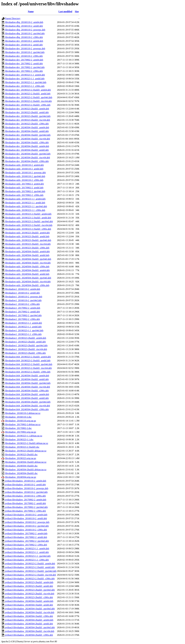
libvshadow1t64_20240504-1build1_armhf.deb (27, 379)
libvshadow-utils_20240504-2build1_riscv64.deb (28, 282)
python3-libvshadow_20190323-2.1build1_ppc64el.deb (31, 571)
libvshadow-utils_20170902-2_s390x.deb (24, 195)
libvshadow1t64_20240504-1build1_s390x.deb (27, 391)
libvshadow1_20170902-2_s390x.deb (22, 319)
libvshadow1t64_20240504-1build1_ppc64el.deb (28, 383)
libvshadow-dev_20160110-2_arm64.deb (24, 41)
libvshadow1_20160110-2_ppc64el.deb (23, 300)
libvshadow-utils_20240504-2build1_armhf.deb (27, 274)
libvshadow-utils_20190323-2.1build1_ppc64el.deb (29, 221)
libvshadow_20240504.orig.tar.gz (21, 477)
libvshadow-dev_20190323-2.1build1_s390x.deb (28, 105)
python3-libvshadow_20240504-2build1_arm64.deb (29, 620)
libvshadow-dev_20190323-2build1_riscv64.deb (28, 120)
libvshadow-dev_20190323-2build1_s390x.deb (27, 124)
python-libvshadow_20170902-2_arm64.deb (26, 500)
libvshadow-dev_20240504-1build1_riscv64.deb (28, 139)
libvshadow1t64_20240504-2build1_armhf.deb (27, 398)
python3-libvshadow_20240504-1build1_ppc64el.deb (30, 609)
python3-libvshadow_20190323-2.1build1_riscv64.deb (30, 575)
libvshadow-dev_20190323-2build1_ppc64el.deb (28, 116)
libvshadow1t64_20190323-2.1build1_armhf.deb (28, 361)
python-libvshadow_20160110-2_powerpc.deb (27, 488)
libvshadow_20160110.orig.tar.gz (21, 421)
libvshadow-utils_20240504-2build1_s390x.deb (27, 285)
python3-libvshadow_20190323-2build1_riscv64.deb (30, 594)
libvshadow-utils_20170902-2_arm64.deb (24, 184)
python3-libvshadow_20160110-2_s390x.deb (26, 530)
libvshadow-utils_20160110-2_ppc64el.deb (25, 176)
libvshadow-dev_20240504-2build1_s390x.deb (27, 161)
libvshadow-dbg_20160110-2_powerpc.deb (25, 30)
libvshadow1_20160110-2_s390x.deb (22, 304)
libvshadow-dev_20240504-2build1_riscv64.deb (28, 158)
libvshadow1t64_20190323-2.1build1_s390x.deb (28, 372)
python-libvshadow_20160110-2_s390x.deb (25, 496)
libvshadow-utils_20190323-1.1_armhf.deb (25, 203)
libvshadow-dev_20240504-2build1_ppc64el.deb (28, 154)
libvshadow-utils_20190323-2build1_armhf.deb (27, 236)
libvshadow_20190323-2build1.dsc (21, 455)
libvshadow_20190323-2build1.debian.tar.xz (26, 451)
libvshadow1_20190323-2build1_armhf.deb (25, 342)
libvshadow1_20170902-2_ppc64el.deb (23, 315)
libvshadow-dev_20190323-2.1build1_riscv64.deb (28, 101)
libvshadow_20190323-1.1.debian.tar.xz (24, 436)
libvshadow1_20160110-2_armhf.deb (22, 293)
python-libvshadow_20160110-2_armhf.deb (25, 485)
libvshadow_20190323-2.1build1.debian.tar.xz (27, 443)
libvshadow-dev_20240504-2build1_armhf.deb (27, 150)
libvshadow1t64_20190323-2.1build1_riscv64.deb (28, 368)
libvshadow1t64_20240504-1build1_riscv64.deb (28, 387)
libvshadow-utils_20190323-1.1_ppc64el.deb (26, 206)
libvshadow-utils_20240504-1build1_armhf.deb (27, 255)
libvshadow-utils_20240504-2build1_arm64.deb (27, 270)
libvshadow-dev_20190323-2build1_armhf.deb (27, 112)
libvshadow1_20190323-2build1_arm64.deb (26, 338)
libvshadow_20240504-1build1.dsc (21, 466)
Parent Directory (13, 18)
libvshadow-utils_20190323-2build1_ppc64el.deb (28, 240)
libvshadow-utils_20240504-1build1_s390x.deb (27, 267)
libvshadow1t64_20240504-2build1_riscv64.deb (28, 406)
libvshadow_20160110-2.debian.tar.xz (23, 413)
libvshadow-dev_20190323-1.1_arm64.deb (25, 75)
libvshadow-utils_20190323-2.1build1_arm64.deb (28, 214)
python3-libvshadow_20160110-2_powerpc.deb (27, 522)
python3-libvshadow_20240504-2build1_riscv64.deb (30, 631)
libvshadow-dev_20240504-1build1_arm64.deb (27, 127)
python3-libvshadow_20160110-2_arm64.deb (26, 515)
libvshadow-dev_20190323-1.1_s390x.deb (25, 86)
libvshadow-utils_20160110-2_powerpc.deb (25, 173)
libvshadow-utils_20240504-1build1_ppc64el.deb (28, 259)
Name (31, 11)
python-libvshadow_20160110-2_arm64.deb (26, 481)
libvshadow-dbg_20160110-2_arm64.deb (24, 22)
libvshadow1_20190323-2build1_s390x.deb (25, 353)
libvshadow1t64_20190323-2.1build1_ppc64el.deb (29, 364)
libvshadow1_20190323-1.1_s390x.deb (23, 334)
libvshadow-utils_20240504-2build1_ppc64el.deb (28, 278)
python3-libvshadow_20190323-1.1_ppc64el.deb (28, 556)
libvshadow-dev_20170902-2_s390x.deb (24, 71)
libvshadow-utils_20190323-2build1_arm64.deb (27, 233)
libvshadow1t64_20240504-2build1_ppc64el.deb (28, 402)
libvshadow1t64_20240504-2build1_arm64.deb (27, 394)
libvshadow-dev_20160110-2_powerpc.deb (25, 49)
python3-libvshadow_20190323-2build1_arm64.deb (29, 582)
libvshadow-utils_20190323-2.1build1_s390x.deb (28, 229)
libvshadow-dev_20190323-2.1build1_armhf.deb (28, 94)
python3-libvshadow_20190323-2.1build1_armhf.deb (30, 567)
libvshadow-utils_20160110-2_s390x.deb (24, 180)
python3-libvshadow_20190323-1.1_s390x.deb (27, 560)
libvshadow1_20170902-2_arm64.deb (23, 308)
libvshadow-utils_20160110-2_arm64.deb (24, 165)
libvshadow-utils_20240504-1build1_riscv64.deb (28, 263)
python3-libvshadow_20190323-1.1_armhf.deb (27, 552)
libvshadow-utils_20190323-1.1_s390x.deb (25, 210)
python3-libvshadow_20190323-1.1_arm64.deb (27, 548)
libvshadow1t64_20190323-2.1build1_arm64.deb (28, 357)
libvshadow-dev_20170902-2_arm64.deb (24, 60)
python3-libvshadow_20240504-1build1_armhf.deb (29, 605)
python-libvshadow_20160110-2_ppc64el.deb (26, 492)
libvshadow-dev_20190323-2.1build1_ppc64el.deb (29, 97)
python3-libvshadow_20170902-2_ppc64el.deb (27, 541)
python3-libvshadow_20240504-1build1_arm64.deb (29, 601)
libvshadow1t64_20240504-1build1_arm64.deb (27, 376)
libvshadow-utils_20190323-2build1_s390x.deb (27, 248)
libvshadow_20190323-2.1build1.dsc (22, 447)
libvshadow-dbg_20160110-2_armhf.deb (24, 26)
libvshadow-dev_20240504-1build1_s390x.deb (27, 142)
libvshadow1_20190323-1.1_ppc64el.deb (24, 330)
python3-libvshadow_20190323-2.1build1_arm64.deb (30, 564)
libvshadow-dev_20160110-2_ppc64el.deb (25, 52)
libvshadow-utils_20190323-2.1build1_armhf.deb (28, 218)
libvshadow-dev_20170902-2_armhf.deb (24, 64)
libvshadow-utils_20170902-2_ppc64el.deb (25, 191)
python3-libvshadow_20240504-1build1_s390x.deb (29, 616)
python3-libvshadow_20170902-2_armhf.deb (26, 537)
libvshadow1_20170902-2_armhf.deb (22, 312)
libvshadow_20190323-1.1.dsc (19, 439)
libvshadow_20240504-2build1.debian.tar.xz (26, 470)
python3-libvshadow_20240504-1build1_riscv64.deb (30, 612)
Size (77, 11)
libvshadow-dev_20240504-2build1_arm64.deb (27, 146)
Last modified (65, 11)
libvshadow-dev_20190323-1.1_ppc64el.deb (26, 82)
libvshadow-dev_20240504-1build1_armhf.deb (27, 131)
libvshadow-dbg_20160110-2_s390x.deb (24, 37)
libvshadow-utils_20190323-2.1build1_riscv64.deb (29, 225)
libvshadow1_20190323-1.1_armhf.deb (23, 327)
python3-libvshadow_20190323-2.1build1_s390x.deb (30, 579)
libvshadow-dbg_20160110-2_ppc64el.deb (25, 33)
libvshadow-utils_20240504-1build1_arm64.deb (27, 252)
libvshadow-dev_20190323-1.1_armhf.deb (25, 79)
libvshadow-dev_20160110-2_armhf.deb (24, 45)
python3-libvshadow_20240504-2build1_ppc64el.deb (30, 627)
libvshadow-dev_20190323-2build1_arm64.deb (27, 109)
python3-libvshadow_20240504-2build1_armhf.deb (29, 624)
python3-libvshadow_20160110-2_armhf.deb (26, 518)
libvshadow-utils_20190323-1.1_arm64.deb (25, 199)
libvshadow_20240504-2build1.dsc (21, 473)
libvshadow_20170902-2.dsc (18, 428)
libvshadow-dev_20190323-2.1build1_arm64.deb (28, 90)
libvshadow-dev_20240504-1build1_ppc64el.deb (28, 135)
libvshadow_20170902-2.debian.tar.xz (23, 424)
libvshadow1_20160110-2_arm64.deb (23, 289)
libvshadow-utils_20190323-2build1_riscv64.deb (28, 244)
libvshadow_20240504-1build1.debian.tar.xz (26, 462)
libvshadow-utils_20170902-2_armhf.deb (24, 188)
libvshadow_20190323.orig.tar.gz (21, 458)
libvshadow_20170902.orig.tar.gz (21, 432)
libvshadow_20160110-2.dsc (18, 417)
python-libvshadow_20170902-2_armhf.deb (25, 503)
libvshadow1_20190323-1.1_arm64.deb (23, 323)
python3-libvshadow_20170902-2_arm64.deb (26, 533)
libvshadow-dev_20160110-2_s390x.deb (24, 56)
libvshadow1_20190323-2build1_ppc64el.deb (26, 345)
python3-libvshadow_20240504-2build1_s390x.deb (29, 635)
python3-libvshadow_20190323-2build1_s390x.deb (29, 597)
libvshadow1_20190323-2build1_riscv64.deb (26, 349)
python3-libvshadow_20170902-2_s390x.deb (26, 545)
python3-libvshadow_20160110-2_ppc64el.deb (27, 526)
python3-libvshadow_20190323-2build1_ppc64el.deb (30, 590)
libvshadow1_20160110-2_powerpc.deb (24, 297)
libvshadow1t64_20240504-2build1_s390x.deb (27, 409)
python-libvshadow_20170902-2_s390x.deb (25, 511)
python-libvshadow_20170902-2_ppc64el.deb (26, 507)
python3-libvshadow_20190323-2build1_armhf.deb (29, 586)
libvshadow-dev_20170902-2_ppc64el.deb (25, 67)
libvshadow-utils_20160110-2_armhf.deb (24, 169)
